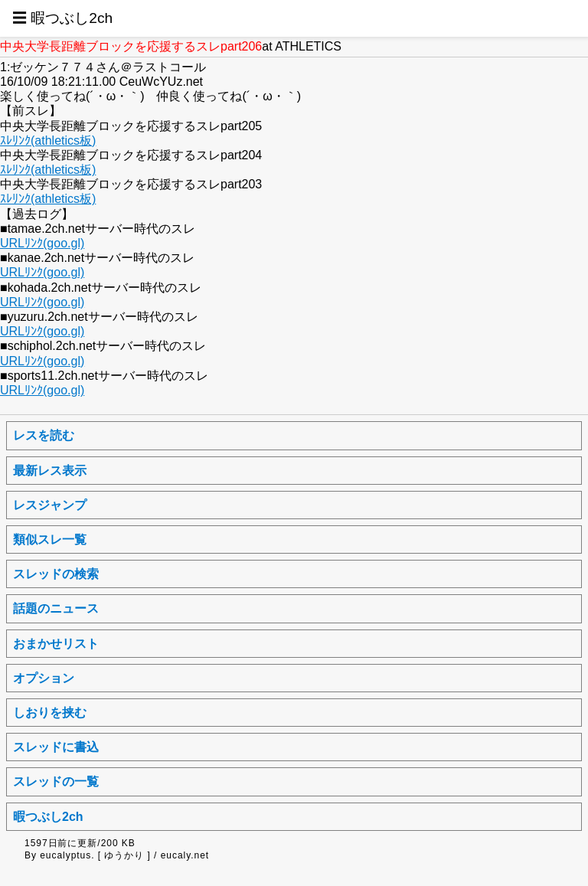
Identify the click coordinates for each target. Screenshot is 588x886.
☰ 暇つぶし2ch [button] (62, 18)
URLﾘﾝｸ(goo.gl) (42, 243)
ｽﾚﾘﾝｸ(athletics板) (48, 141)
